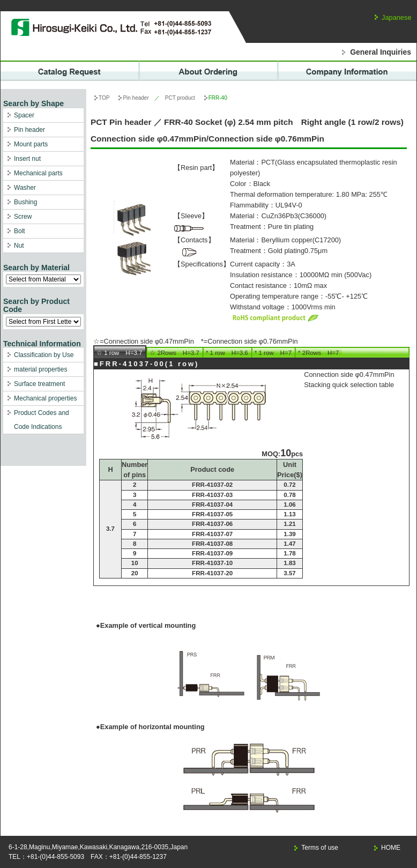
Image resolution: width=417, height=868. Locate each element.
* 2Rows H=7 (318, 353)
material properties (40, 369)
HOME (391, 848)
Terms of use (320, 848)
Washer (25, 188)
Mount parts (31, 144)
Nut (19, 246)
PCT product (180, 98)
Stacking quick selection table (349, 385)
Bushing (25, 202)
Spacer (24, 115)
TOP (104, 98)
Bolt (20, 231)
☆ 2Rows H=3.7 (174, 353)
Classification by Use (44, 355)
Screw (23, 217)
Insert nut (27, 159)
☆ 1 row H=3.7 (119, 353)
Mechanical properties (45, 398)
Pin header (29, 130)
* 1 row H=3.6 (227, 353)
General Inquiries (381, 52)
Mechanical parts (38, 173)
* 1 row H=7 (273, 353)
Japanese (397, 17)
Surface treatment (39, 384)
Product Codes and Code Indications (42, 420)
